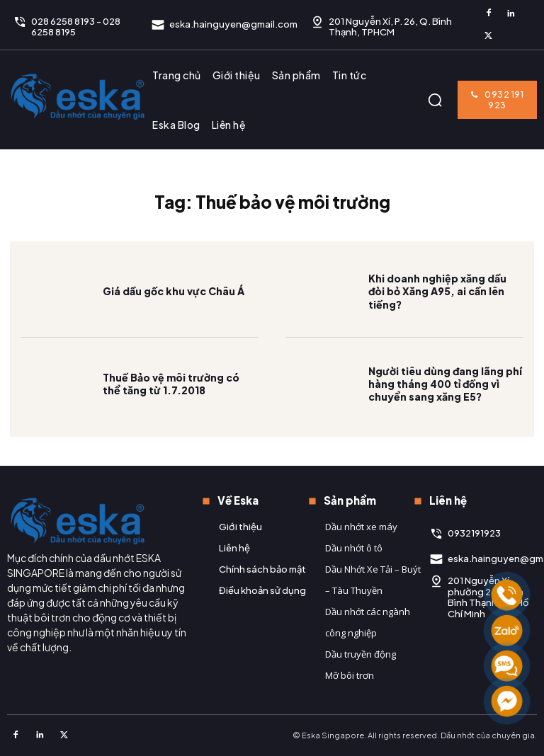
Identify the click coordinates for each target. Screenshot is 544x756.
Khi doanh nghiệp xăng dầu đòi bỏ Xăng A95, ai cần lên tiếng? (437, 294)
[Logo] (78, 96)
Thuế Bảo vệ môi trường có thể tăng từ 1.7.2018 (171, 386)
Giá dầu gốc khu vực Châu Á (174, 294)
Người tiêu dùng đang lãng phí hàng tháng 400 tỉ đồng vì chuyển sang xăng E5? (445, 386)
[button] (435, 100)
